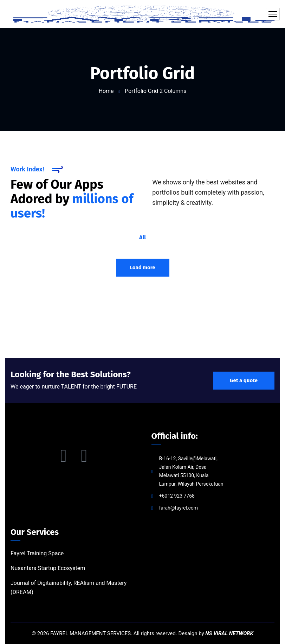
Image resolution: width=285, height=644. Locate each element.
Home (106, 91)
